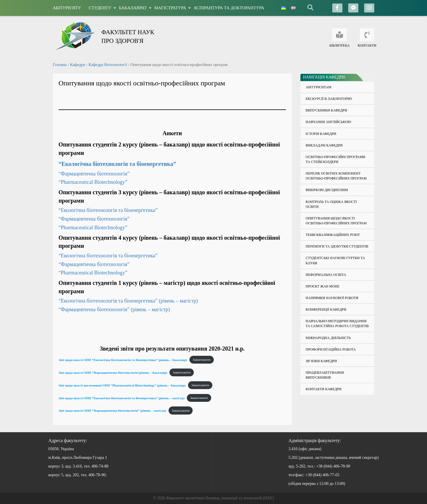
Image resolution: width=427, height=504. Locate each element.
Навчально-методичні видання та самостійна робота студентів (337, 324)
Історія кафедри (321, 134)
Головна (60, 65)
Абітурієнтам (319, 87)
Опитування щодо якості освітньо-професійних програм (336, 221)
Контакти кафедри (324, 389)
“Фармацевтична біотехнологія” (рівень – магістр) (114, 309)
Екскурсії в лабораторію (329, 99)
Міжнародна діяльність (328, 338)
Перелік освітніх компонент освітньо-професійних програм (336, 176)
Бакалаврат (133, 8)
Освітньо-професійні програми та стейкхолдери (335, 159)
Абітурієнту (67, 8)
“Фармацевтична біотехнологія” (95, 174)
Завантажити (201, 360)
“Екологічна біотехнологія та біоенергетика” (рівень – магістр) (128, 301)
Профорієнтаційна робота (331, 349)
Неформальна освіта (326, 275)
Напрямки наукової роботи (332, 298)
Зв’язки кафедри (321, 361)
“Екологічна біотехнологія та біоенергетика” (117, 164)
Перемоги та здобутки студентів (337, 246)
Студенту (100, 8)
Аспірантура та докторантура (229, 8)
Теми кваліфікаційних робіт (333, 235)
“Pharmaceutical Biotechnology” (93, 182)
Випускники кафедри (326, 110)
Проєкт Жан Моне (323, 286)
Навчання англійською (328, 122)
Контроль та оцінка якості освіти (331, 204)
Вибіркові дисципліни (327, 190)
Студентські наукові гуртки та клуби (335, 260)
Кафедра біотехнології (108, 65)
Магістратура (170, 8)
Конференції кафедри (326, 309)
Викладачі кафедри (324, 145)
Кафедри (78, 65)
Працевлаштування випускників (325, 375)
